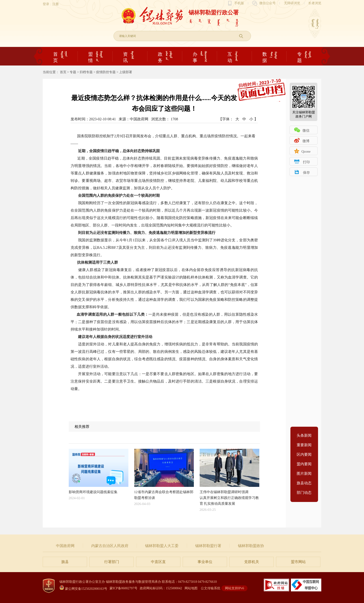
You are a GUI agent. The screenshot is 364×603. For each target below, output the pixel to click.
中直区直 (158, 562)
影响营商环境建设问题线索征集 (99, 471)
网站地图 (191, 588)
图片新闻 (304, 474)
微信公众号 (267, 3)
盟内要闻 (304, 464)
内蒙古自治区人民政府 (110, 546)
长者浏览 (315, 3)
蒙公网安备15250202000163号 (83, 589)
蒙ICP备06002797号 (123, 588)
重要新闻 (304, 445)
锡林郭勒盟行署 (208, 546)
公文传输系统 (211, 588)
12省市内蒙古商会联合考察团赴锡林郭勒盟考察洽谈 (164, 474)
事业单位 (205, 562)
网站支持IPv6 (234, 588)
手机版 (239, 3)
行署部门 (112, 562)
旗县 (65, 562)
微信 (306, 131)
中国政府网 (65, 546)
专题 (73, 72)
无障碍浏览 (292, 3)
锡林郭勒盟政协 (251, 546)
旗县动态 (304, 483)
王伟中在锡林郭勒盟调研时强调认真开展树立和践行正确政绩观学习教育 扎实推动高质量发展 (229, 477)
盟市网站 (298, 562)
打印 (306, 162)
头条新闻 (304, 435)
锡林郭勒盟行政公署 (214, 13)
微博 (306, 141)
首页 (63, 72)
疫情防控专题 (106, 72)
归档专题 (86, 72)
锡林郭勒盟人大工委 (162, 546)
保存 (306, 173)
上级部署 (126, 72)
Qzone (306, 151)
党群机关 (252, 562)
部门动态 (304, 493)
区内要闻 (304, 454)
